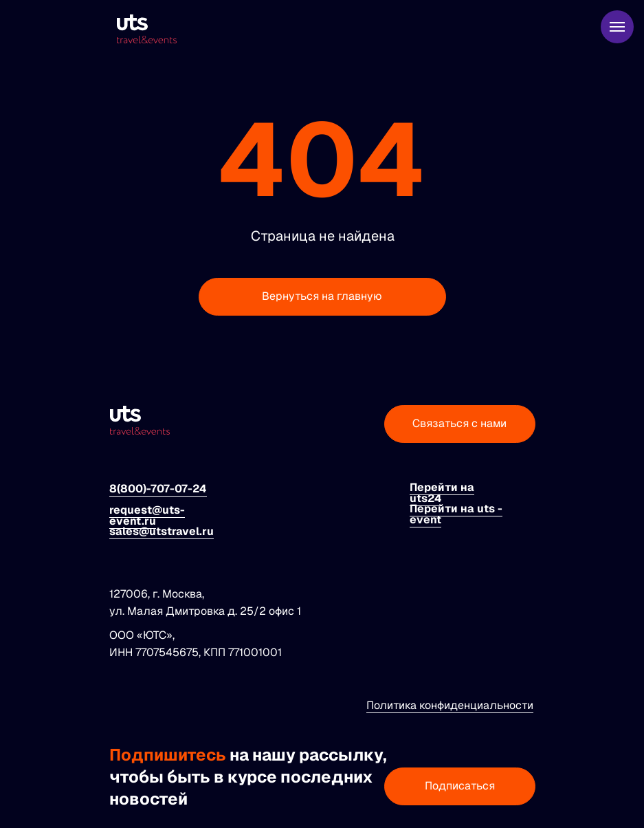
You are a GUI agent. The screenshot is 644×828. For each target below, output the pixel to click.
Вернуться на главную (322, 296)
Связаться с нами (459, 423)
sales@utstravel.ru (162, 531)
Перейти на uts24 (442, 493)
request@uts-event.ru (147, 515)
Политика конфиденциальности (450, 705)
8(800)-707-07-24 (158, 489)
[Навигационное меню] (617, 27)
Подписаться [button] (460, 786)
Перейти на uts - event (456, 514)
